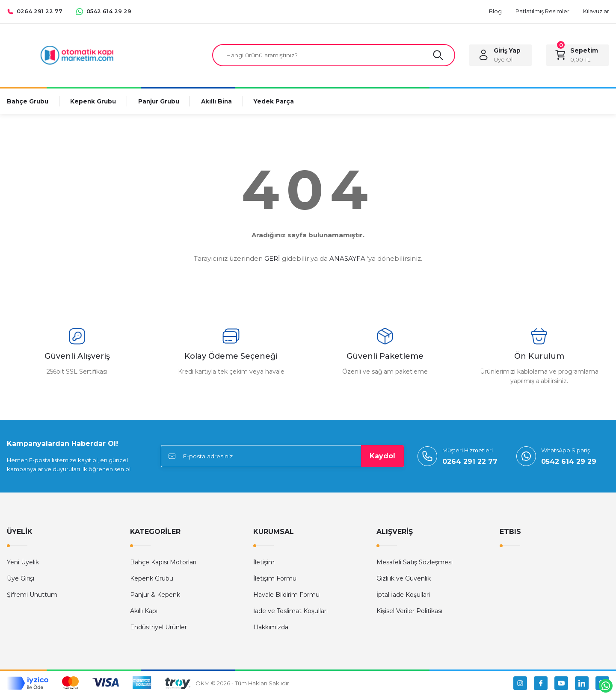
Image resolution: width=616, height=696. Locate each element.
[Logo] (77, 55)
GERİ (272, 259)
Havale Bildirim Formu (286, 596)
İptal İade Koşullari (403, 596)
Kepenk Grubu (152, 579)
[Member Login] (500, 56)
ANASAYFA (347, 259)
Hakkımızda (271, 628)
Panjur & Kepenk (155, 596)
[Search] (334, 56)
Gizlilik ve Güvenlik (404, 579)
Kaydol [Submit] (382, 457)
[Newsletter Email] (282, 457)
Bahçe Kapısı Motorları (163, 563)
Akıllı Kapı (144, 612)
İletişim (264, 563)
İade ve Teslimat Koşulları (290, 612)
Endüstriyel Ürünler (158, 628)
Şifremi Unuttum (32, 596)
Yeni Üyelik (23, 563)
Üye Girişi (21, 579)
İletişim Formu (275, 579)
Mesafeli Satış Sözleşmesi (415, 563)
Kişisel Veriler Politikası (409, 612)
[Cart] (577, 56)
